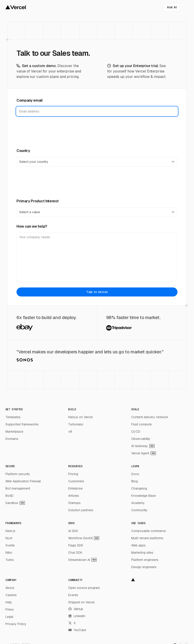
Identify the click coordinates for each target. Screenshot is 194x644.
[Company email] (97, 111)
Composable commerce (148, 531)
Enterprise (75, 488)
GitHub (76, 609)
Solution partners (81, 510)
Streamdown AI (82, 560)
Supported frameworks (22, 424)
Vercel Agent (144, 453)
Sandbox (15, 503)
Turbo (10, 560)
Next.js (10, 531)
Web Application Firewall (23, 481)
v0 (70, 432)
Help (9, 602)
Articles (74, 496)
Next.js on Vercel (80, 417)
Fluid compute (141, 424)
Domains (12, 439)
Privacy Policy (16, 624)
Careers (11, 595)
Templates (13, 417)
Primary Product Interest (37, 201)
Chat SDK (75, 553)
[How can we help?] (97, 257)
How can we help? (32, 226)
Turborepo (76, 424)
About (10, 588)
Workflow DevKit (84, 538)
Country (23, 151)
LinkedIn (77, 616)
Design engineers (144, 567)
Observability (141, 439)
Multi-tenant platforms (147, 538)
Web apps (138, 545)
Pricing (73, 474)
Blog (134, 481)
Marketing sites (142, 553)
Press (10, 609)
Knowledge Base (144, 496)
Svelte (10, 545)
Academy (138, 503)
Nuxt (9, 538)
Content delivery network (150, 417)
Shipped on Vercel (81, 602)
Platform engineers (145, 560)
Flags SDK (76, 545)
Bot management (18, 488)
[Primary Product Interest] (97, 212)
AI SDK (73, 531)
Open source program (84, 588)
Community (139, 510)
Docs (135, 474)
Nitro (9, 553)
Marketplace (14, 432)
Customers (76, 481)
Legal (9, 617)
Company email (30, 100)
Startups (74, 503)
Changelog (139, 488)
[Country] (97, 162)
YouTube (77, 630)
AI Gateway (143, 446)
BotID (9, 496)
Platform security (18, 474)
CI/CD (136, 432)
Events (73, 595)
